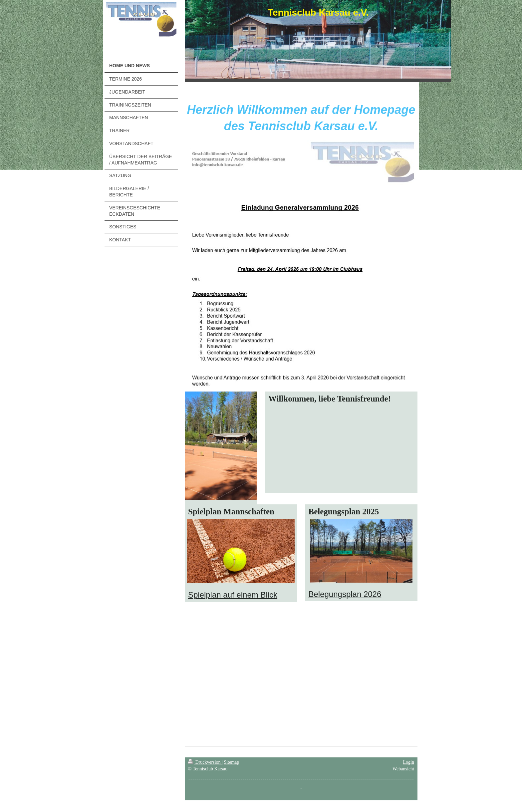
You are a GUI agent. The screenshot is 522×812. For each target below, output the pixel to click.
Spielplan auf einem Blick (233, 595)
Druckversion (205, 762)
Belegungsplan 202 (343, 594)
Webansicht (403, 769)
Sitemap (231, 762)
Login (409, 762)
